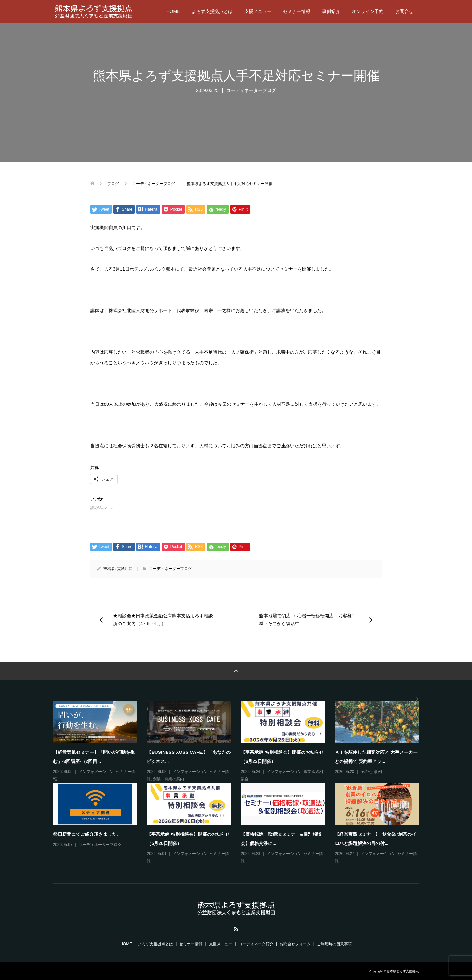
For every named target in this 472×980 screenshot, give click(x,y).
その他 (366, 772)
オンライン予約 (368, 11)
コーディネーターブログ (251, 90)
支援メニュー (258, 11)
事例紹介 (331, 11)
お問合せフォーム (295, 944)
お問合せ (404, 11)
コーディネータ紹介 (256, 944)
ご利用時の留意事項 (334, 944)
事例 (378, 772)
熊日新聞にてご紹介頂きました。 (87, 834)
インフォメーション (96, 772)
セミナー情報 (297, 11)
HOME (173, 11)
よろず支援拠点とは (212, 11)
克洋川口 (125, 569)
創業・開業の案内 (168, 779)
